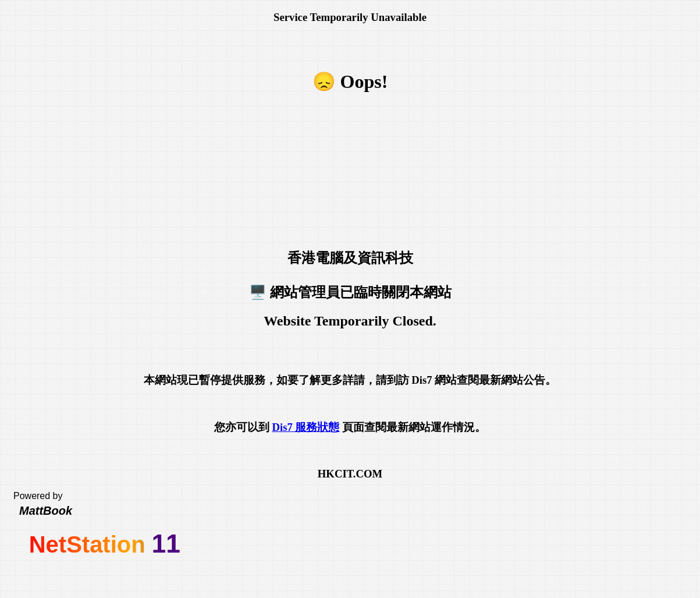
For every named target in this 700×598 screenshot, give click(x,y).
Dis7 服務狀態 (305, 427)
